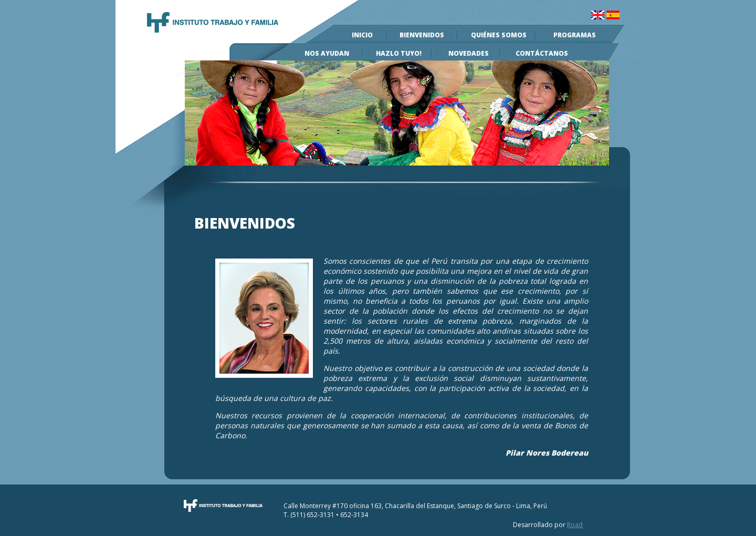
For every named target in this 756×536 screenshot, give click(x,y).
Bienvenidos (422, 35)
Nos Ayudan (327, 53)
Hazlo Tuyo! (399, 53)
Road (575, 525)
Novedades (469, 53)
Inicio (362, 35)
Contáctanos (542, 53)
